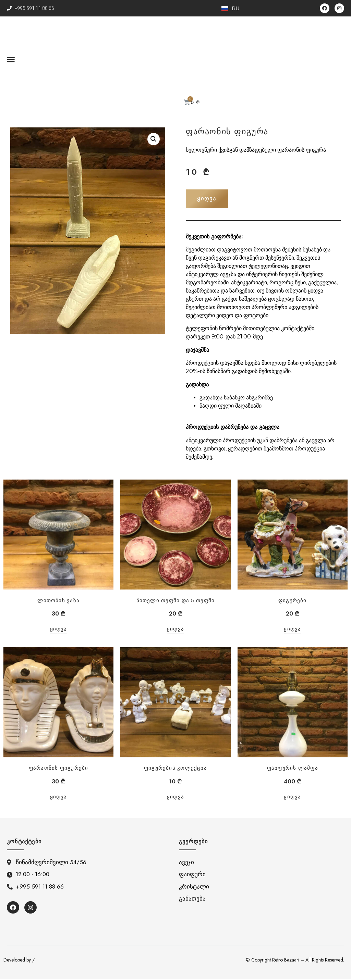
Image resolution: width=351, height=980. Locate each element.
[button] (11, 59)
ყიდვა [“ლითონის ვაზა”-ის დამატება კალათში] (59, 630)
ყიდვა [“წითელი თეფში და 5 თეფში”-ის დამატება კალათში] (175, 630)
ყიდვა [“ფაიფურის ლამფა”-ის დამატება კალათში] (292, 798)
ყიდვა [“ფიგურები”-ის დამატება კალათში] (292, 630)
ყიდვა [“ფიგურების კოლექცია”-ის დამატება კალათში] (175, 798)
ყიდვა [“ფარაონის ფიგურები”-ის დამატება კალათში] (59, 798)
